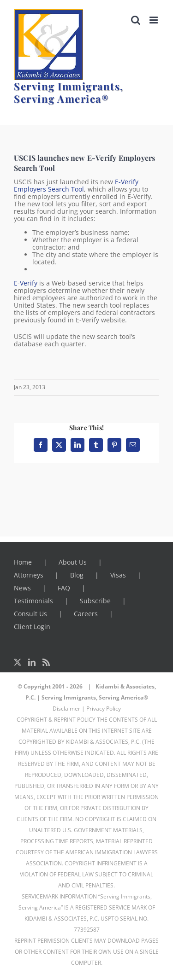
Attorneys (29, 575)
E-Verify (26, 283)
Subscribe (95, 601)
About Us (73, 562)
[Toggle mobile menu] (154, 20)
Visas (118, 575)
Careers (86, 614)
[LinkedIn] (32, 662)
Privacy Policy (104, 709)
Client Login (32, 627)
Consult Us (30, 614)
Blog (77, 575)
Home (23, 562)
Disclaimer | (69, 709)
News (22, 588)
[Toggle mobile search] (136, 20)
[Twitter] (18, 662)
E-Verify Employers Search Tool (76, 185)
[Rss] (46, 662)
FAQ (64, 588)
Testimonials (33, 601)
